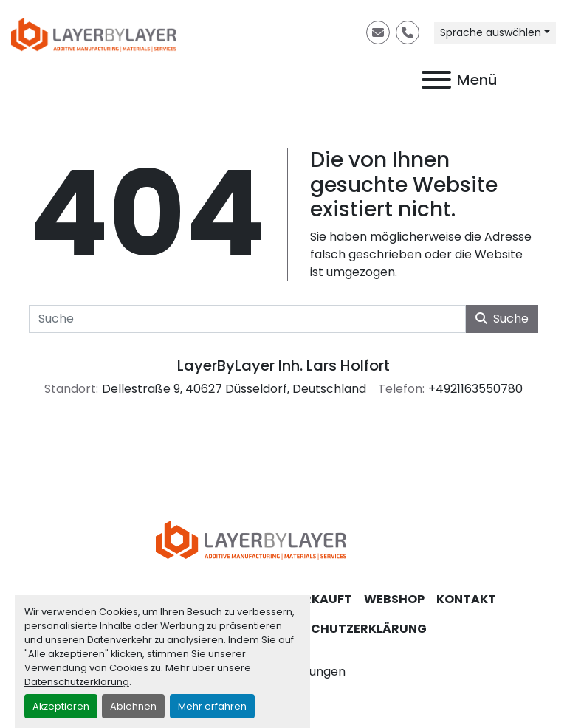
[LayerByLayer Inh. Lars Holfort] (283, 539)
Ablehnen (133, 706)
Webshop (394, 599)
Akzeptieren (61, 706)
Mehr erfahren (212, 706)
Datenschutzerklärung (77, 682)
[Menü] (436, 80)
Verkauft (320, 599)
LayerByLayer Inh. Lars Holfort (283, 365)
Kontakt (466, 599)
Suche (502, 319)
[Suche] (247, 319)
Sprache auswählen (491, 32)
